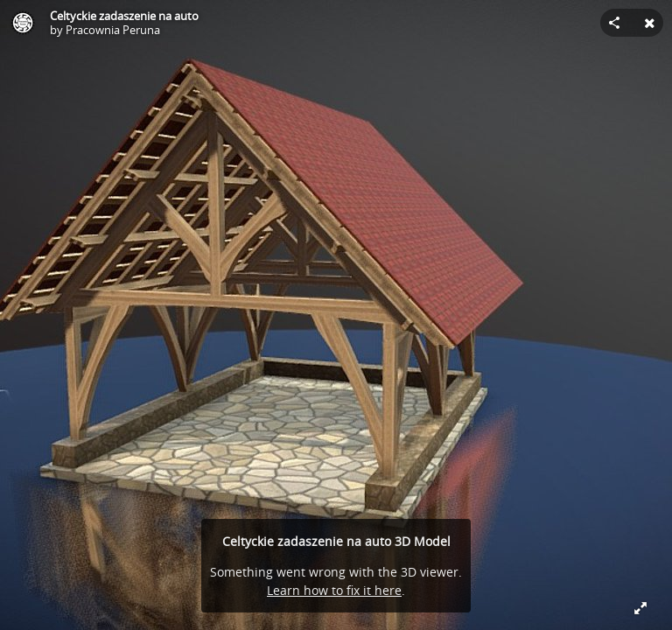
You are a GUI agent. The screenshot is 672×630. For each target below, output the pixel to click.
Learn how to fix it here (334, 590)
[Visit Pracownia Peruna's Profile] (23, 23)
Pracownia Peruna (113, 30)
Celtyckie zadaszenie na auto (124, 16)
